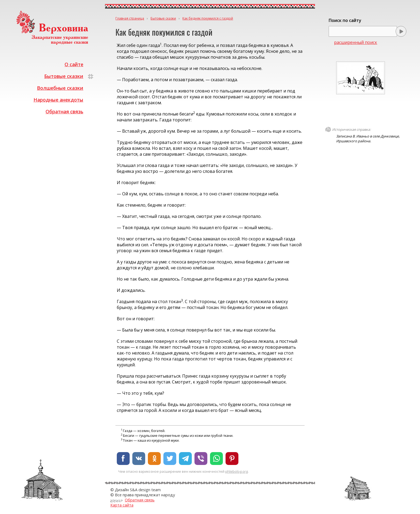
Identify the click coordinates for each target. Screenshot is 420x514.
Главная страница (130, 18)
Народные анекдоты (58, 100)
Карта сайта (122, 505)
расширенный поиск (356, 42)
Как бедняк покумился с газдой (208, 18)
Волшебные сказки (60, 88)
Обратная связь (64, 111)
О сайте (74, 64)
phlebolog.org (237, 471)
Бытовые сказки (64, 76)
